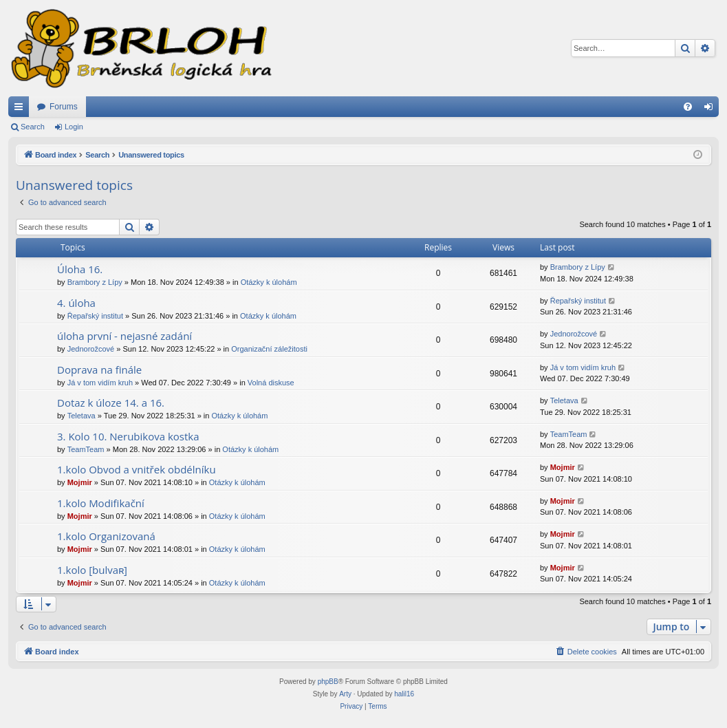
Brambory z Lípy (95, 282)
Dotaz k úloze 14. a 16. (111, 403)
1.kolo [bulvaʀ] (92, 570)
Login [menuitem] (712, 109)
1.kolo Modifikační (101, 503)
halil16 (404, 694)
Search (33, 127)
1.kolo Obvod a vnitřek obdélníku (137, 469)
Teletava (82, 416)
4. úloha (76, 303)
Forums (64, 107)
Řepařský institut (95, 316)
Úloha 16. (80, 269)
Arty (345, 694)
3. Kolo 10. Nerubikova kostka (128, 436)
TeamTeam (86, 449)
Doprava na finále (99, 370)
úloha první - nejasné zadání (124, 336)
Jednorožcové (91, 349)
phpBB (328, 682)
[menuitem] (688, 107)
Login (74, 127)
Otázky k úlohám (269, 282)
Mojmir (80, 482)
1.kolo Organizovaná (106, 536)
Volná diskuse (271, 383)
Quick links (21, 109)
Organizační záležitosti (269, 349)
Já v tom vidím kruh (100, 383)
